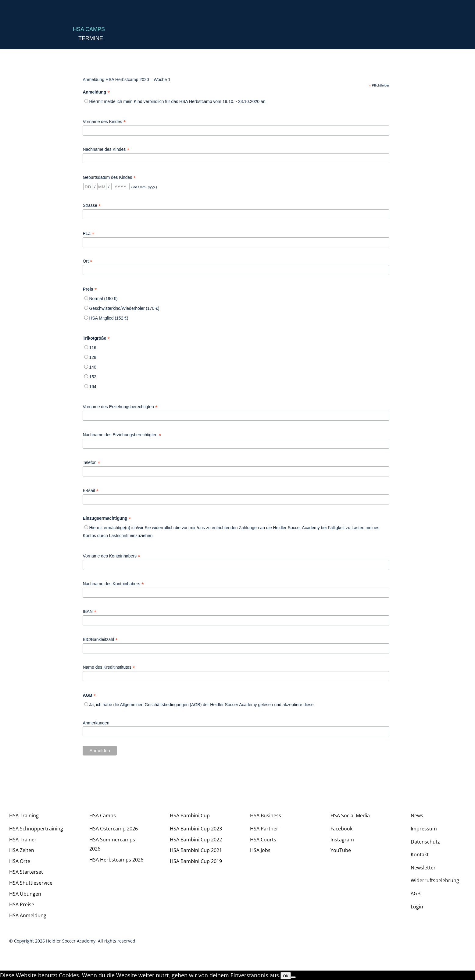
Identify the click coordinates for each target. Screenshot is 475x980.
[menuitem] (310, 15)
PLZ (88, 234)
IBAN (89, 612)
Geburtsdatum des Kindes (109, 177)
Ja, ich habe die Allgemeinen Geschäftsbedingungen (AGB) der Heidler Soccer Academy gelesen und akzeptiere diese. (202, 705)
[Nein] (293, 977)
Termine (91, 38)
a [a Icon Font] (153, 14)
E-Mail (91, 491)
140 (93, 367)
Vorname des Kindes (104, 122)
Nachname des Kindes (106, 149)
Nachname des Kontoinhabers (113, 584)
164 (93, 387)
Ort (87, 261)
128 (93, 357)
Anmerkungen (96, 723)
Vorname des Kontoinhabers (111, 556)
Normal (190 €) (103, 299)
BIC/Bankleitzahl (100, 640)
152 (93, 377)
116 (93, 348)
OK (286, 976)
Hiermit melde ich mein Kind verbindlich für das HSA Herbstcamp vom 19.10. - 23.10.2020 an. (178, 101)
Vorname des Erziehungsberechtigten (120, 407)
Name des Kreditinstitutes (109, 667)
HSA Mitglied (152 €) (109, 318)
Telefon (91, 463)
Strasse (92, 205)
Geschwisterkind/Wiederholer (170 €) (124, 308)
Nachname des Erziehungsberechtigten (122, 435)
